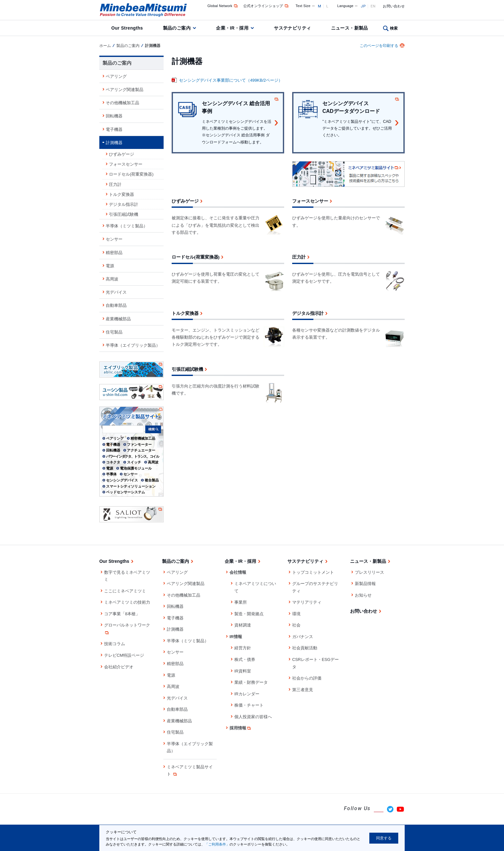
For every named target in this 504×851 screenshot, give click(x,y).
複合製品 (152, 480)
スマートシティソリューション (131, 486)
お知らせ (363, 595)
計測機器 (114, 143)
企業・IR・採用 (232, 28)
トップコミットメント (313, 572)
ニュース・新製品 (350, 28)
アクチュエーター (141, 450)
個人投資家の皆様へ (253, 717)
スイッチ (134, 462)
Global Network (223, 6)
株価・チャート (249, 705)
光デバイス (116, 292)
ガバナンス (303, 637)
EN (373, 6)
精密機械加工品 (143, 438)
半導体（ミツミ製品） (127, 226)
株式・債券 (245, 659)
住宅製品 (114, 332)
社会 (296, 625)
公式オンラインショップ (266, 6)
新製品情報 (365, 584)
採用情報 (241, 728)
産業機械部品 (118, 319)
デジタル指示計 (124, 204)
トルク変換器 (122, 194)
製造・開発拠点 (249, 614)
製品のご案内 (177, 28)
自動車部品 (116, 305)
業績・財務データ (251, 682)
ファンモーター (139, 444)
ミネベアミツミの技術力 (127, 602)
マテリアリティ (307, 602)
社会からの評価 (307, 678)
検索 (394, 28)
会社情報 (238, 572)
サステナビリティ (292, 28)
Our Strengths (127, 28)
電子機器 (114, 129)
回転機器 (114, 116)
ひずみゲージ (122, 154)
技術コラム (115, 644)
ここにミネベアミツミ (125, 591)
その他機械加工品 (122, 103)
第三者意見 (303, 690)
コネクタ (113, 462)
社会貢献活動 (305, 648)
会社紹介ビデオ (119, 667)
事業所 (241, 602)
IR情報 (236, 637)
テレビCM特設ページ (124, 655)
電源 (110, 266)
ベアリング (116, 76)
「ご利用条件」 (217, 844)
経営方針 (243, 648)
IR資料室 (243, 671)
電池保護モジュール (136, 468)
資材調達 (243, 625)
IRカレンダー (247, 694)
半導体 (111, 474)
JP (363, 6)
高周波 (112, 279)
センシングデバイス (122, 480)
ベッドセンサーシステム (126, 492)
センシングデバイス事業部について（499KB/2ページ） (231, 80)
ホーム (105, 46)
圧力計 (115, 184)
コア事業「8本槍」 (122, 614)
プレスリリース (369, 572)
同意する (384, 838)
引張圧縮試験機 (124, 214)
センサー (114, 239)
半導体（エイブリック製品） (133, 345)
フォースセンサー (126, 164)
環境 (296, 614)
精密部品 (114, 253)
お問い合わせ (394, 6)
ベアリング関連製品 (125, 90)
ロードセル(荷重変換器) (131, 174)
